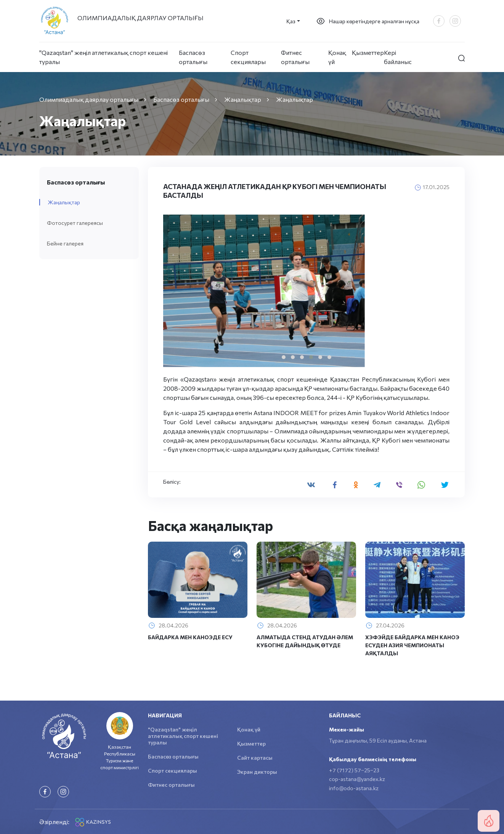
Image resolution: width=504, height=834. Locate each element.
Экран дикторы (257, 772)
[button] (284, 357)
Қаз (291, 21)
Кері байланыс (398, 57)
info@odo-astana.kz (354, 788)
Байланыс (345, 715)
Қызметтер (368, 52)
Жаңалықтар (64, 202)
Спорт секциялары (248, 57)
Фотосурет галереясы (75, 223)
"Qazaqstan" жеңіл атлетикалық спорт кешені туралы (104, 57)
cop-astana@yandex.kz (357, 779)
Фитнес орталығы (295, 57)
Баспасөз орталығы (193, 57)
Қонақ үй (337, 57)
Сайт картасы (255, 758)
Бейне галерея (65, 243)
